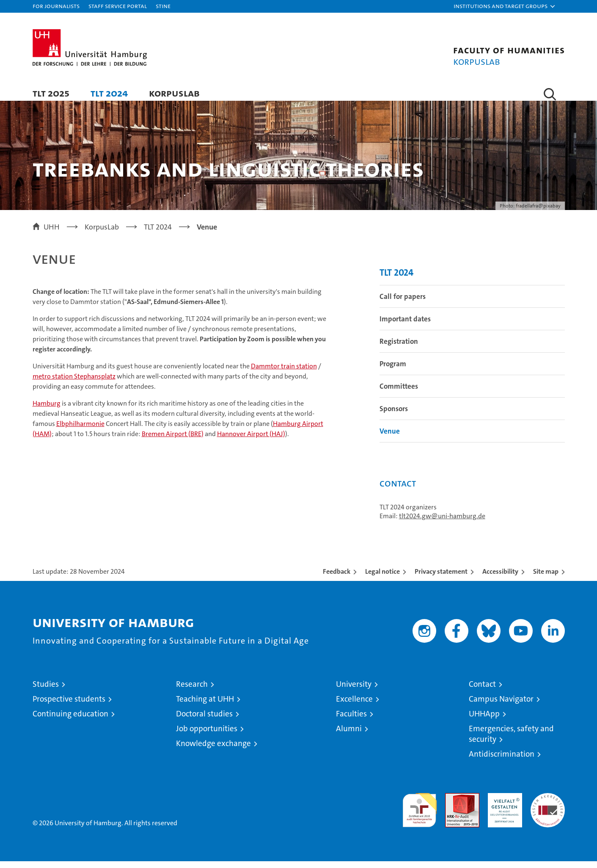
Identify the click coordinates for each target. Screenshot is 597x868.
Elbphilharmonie (80, 430)
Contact (482, 691)
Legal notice (382, 578)
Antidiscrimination (502, 761)
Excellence (354, 706)
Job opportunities (207, 735)
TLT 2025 (51, 93)
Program (393, 370)
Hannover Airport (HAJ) (251, 440)
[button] (505, 6)
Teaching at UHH (205, 706)
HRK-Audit (503, 804)
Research (192, 691)
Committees (399, 393)
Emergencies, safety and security (511, 741)
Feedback (337, 578)
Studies (46, 691)
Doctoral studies (204, 720)
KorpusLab (174, 93)
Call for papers (403, 303)
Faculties (351, 720)
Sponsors (394, 415)
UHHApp (484, 720)
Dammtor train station (284, 372)
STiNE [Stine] (163, 6)
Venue (390, 438)
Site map (546, 578)
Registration (399, 348)
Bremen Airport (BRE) (173, 440)
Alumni (349, 735)
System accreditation (548, 809)
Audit (453, 804)
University (354, 691)
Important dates (405, 326)
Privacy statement (441, 578)
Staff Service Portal (118, 6)
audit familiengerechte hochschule (420, 813)
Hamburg (47, 410)
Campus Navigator (501, 706)
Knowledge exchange (213, 750)
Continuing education (70, 720)
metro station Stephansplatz (74, 383)
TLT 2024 (109, 93)
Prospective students (69, 706)
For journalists (56, 6)
